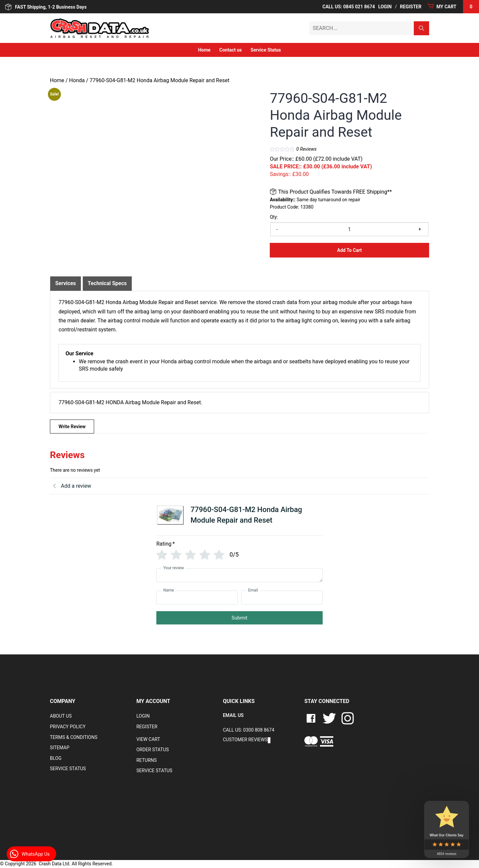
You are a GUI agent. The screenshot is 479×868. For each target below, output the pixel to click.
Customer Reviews (245, 740)
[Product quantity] (349, 229)
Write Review (72, 427)
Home (204, 50)
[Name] (197, 598)
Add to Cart (350, 250)
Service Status (266, 50)
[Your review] (239, 575)
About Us (61, 716)
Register (411, 7)
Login (385, 7)
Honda (77, 80)
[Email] (282, 598)
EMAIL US (233, 715)
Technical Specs (107, 283)
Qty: (274, 217)
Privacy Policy (68, 727)
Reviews (307, 149)
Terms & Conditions (74, 737)
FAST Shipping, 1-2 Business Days (46, 7)
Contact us (231, 50)
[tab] (66, 283)
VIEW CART (148, 739)
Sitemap (60, 748)
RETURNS (147, 760)
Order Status (153, 750)
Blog (56, 758)
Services (66, 283)
